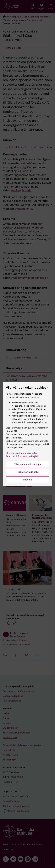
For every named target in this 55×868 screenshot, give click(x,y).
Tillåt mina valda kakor (27, 472)
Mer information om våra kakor (22, 453)
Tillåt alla (28, 480)
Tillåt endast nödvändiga (27, 464)
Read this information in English (22, 456)
